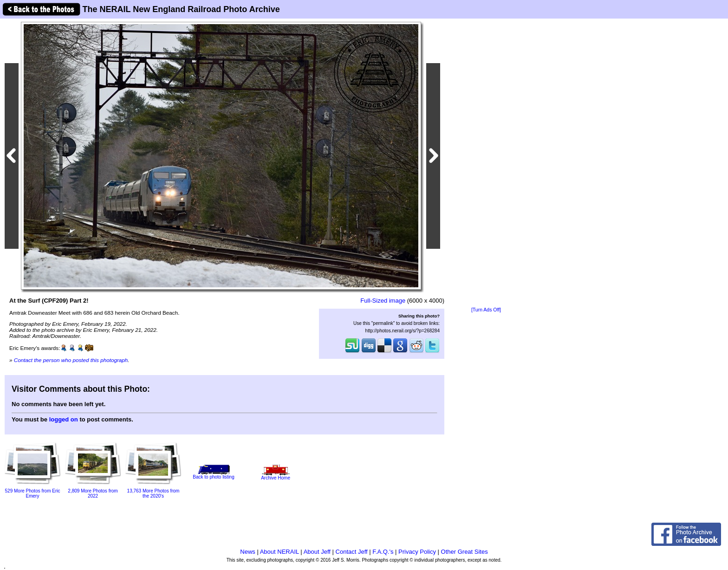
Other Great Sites (465, 552)
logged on (64, 419)
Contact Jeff (352, 552)
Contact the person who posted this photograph (71, 360)
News (248, 552)
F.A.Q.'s (383, 552)
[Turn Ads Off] (486, 310)
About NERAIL (279, 552)
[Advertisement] (486, 163)
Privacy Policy (417, 552)
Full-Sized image (383, 301)
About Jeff (317, 552)
